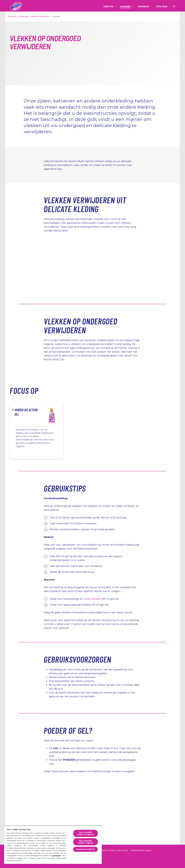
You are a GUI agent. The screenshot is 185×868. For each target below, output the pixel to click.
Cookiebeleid (56, 855)
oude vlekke (91, 599)
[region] (53, 845)
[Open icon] (174, 6)
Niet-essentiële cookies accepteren (85, 833)
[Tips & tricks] (162, 6)
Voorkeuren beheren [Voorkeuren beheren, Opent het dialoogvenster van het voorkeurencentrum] (85, 849)
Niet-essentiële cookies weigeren (85, 842)
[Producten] (108, 6)
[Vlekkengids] (125, 6)
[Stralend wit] (143, 6)
